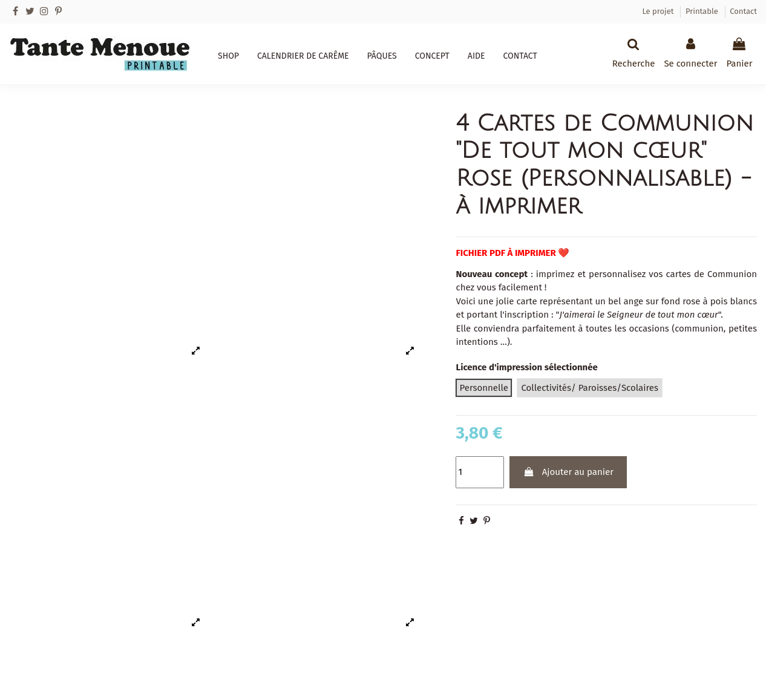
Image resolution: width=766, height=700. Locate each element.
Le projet (659, 11)
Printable (703, 11)
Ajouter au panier (568, 472)
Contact (743, 11)
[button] (228, 56)
